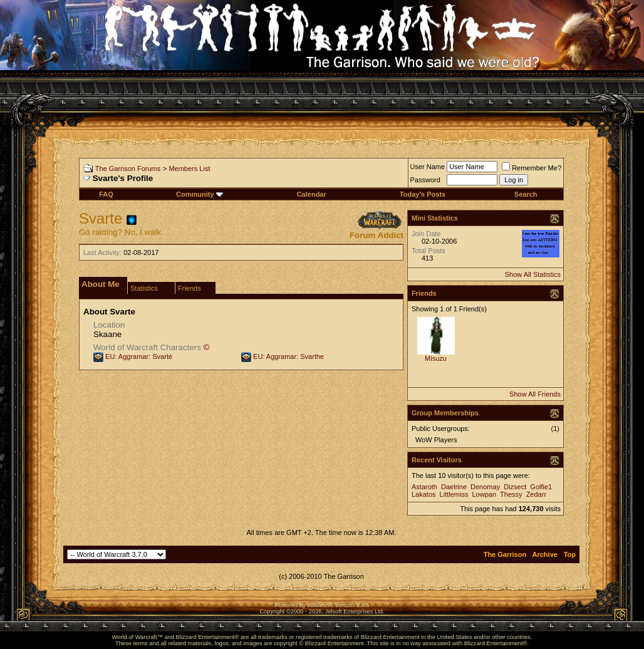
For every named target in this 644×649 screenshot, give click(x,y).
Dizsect (515, 487)
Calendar (312, 194)
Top (570, 554)
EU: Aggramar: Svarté (139, 356)
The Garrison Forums (128, 169)
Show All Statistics (533, 274)
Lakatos (424, 494)
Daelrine (454, 487)
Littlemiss (454, 494)
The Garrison (505, 554)
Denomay (485, 487)
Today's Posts (423, 194)
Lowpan (485, 494)
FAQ (106, 194)
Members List (189, 169)
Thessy (511, 494)
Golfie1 (541, 487)
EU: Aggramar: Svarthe (288, 356)
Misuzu (436, 358)
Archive (545, 554)
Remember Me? (532, 168)
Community (200, 194)
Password (425, 180)
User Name (428, 167)
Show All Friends (535, 394)
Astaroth (424, 487)
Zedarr (536, 494)
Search (526, 194)
